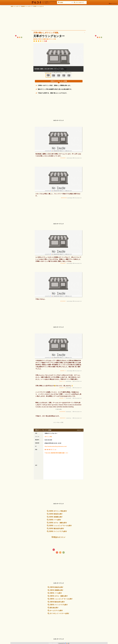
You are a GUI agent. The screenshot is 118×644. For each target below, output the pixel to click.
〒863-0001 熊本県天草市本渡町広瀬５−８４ (56, 453)
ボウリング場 (52, 39)
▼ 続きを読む (59, 409)
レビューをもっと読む (58, 422)
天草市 (40, 39)
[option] (58, 58)
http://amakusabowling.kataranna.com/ (56, 446)
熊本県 (35, 39)
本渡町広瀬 (45, 39)
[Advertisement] (59, 18)
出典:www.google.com (77, 158)
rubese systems (59, 643)
